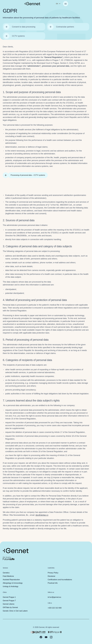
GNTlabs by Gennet (10, 607)
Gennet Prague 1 (9, 597)
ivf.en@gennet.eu (54, 597)
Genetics (6, 573)
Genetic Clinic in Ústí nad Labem (15, 611)
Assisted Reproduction (11, 580)
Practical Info (53, 583)
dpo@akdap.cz (42, 516)
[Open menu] (87, 4)
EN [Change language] (80, 4)
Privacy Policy (53, 573)
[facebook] (41, 637)
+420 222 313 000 (55, 608)
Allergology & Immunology (13, 583)
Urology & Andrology (11, 586)
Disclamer (52, 576)
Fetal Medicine (8, 576)
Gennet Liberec (9, 604)
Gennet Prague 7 (9, 601)
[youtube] (46, 637)
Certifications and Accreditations (60, 580)
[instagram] (51, 637)
